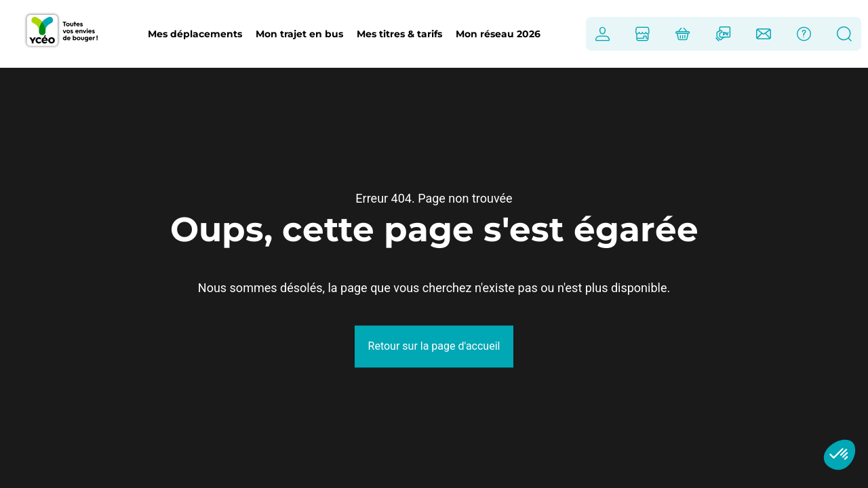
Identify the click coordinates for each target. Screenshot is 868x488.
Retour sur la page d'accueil (434, 346)
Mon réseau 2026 (498, 34)
